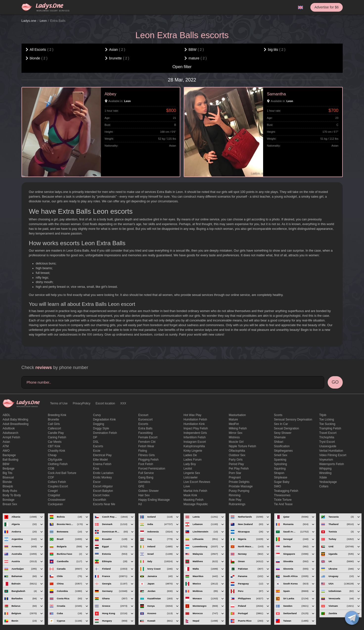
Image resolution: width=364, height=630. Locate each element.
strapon (279, 473)
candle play (56, 433)
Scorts (278, 415)
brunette (53, 420)
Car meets (55, 442)
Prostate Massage (241, 486)
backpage (9, 455)
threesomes (282, 495)
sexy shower (283, 433)
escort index (101, 495)
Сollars (324, 486)
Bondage (9, 500)
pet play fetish (239, 469)
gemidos (144, 482)
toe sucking (327, 424)
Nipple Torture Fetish (242, 446)
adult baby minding (15, 420)
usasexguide (328, 446)
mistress (234, 437)
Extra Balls (145, 428)
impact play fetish (196, 428)
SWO (278, 486)
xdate (323, 477)
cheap (52, 455)
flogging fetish (148, 460)
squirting (280, 469)
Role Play (235, 500)
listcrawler (191, 477)
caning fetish (57, 437)
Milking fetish (238, 428)
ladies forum (193, 460)
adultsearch (11, 433)
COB (51, 469)
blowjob (8, 486)
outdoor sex (237, 455)
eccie (97, 451)
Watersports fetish (332, 464)
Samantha (276, 94)
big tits (8, 473)
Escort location (105, 403)
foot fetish (146, 464)
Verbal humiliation (331, 451)
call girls (54, 424)
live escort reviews (197, 482)
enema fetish (102, 464)
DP (95, 437)
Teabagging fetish (286, 491)
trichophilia (327, 437)
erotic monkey (102, 477)
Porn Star (235, 473)
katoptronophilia (194, 446)
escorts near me (104, 504)
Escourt (143, 415)
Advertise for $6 (326, 7)
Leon (43, 21)
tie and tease (283, 504)
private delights (239, 482)
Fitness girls (147, 455)
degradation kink (104, 420)
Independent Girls (195, 433)
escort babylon (103, 491)
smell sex (281, 455)
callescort (54, 428)
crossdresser (57, 500)
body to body (12, 495)
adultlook (9, 428)
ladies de (190, 455)
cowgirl (53, 491)
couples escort (58, 486)
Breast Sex (10, 504)
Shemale (280, 437)
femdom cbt (147, 442)
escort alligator (103, 486)
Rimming (235, 495)
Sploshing (281, 464)
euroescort (145, 420)
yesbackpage (328, 482)
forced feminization (152, 469)
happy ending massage (154, 500)
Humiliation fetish (195, 420)
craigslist (54, 495)
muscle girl (236, 442)
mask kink (190, 495)
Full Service (146, 473)
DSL (96, 442)
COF (51, 477)
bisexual (8, 477)
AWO (6, 451)
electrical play (102, 455)
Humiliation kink (194, 424)
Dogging (99, 424)
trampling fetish (330, 428)
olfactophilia (237, 451)
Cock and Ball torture (62, 473)
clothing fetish (58, 464)
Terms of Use (59, 403)
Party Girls (236, 460)
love (187, 486)
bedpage (9, 469)
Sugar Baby (282, 482)
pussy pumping (239, 491)
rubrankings (237, 504)
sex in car (281, 424)
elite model (100, 460)
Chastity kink (56, 451)
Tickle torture (283, 500)
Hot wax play (192, 415)
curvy (97, 415)
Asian (6, 442)
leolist (188, 469)
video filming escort (333, 455)
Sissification (282, 446)
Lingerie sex (192, 473)
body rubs (10, 491)
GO (335, 382)
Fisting (143, 451)
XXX (123, 403)
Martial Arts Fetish (195, 491)
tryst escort (327, 442)
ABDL (7, 415)
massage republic (196, 504)
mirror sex (236, 433)
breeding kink (57, 415)
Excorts (143, 424)
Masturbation (237, 415)
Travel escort (328, 433)
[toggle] (352, 618)
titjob (323, 415)
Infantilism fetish (195, 437)
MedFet (234, 424)
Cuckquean (55, 504)
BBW (6, 464)
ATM (6, 446)
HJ (140, 504)
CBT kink (54, 446)
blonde (7, 482)
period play (236, 464)
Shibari (279, 442)
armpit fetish (11, 437)
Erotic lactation (103, 473)
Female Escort (148, 437)
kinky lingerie (193, 451)
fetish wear (146, 446)
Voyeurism (326, 460)
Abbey (111, 94)
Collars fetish (57, 482)
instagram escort (195, 442)
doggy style (101, 428)
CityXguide (55, 460)
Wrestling (325, 473)
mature (233, 420)
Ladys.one (29, 21)
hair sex (144, 495)
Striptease (281, 477)
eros (96, 469)
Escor (97, 482)
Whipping (325, 469)
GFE (141, 486)
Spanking (280, 460)
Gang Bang (146, 477)
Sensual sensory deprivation (293, 420)
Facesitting (145, 433)
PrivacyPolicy (81, 403)
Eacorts (98, 446)
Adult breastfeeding (16, 424)
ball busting (11, 460)
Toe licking (327, 420)
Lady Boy (190, 464)
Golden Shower (148, 491)
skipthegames (283, 451)
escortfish (100, 500)
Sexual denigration (286, 428)
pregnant (235, 477)
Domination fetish (105, 433)
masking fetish (193, 500)
